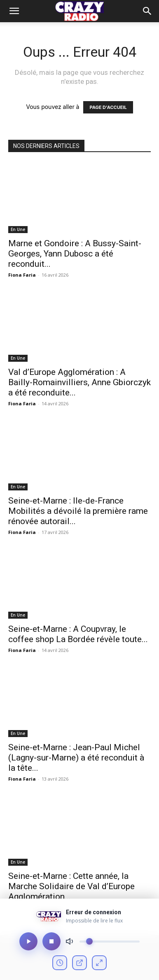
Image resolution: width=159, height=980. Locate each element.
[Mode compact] (99, 963)
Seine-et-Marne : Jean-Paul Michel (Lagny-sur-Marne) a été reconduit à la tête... (76, 758)
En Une (18, 229)
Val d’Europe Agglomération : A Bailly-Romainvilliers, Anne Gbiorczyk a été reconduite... (79, 382)
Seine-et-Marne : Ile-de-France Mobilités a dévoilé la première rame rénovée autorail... (78, 511)
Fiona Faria (22, 275)
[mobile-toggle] (14, 11)
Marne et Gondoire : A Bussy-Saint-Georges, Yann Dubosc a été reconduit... (75, 254)
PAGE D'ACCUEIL (108, 107)
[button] (147, 11)
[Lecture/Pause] (28, 941)
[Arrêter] (51, 941)
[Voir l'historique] (60, 963)
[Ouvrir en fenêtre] (79, 963)
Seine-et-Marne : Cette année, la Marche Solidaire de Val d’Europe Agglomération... (71, 886)
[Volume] (110, 942)
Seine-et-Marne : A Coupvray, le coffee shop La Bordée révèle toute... (78, 634)
